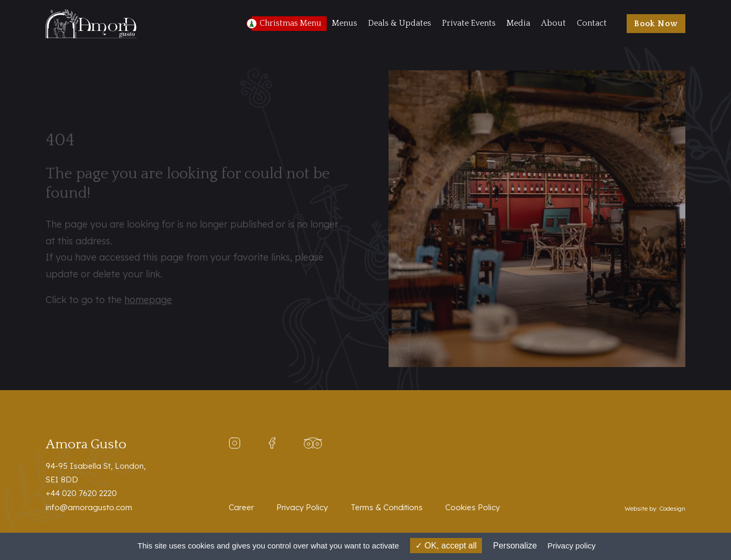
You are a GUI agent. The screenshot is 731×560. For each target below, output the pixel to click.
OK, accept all (446, 546)
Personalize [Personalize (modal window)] (515, 546)
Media (518, 23)
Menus (345, 23)
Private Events (469, 23)
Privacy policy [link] (572, 546)
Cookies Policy (472, 507)
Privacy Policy (302, 507)
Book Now (656, 24)
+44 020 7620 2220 (81, 493)
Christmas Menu (291, 23)
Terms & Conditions (387, 507)
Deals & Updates (400, 23)
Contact (592, 23)
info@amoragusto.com (89, 507)
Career (241, 507)
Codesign (672, 508)
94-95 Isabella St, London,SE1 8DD (96, 473)
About (553, 23)
